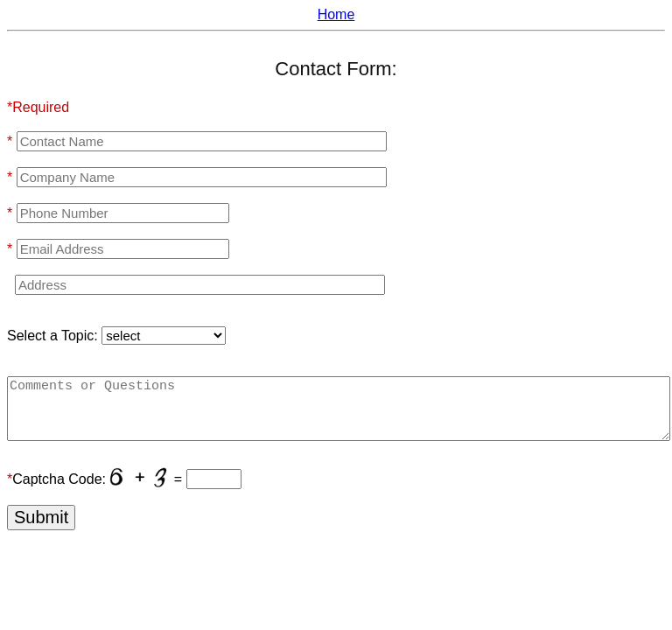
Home (336, 14)
